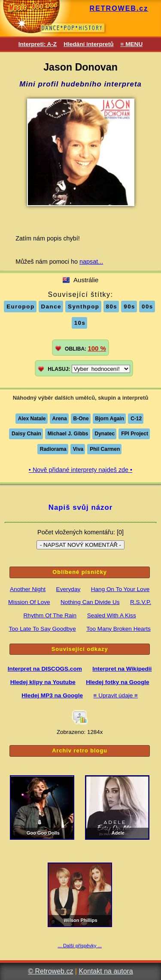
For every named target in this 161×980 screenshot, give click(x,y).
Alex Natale (32, 419)
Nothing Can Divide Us (90, 602)
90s (129, 307)
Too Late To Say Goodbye (43, 629)
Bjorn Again (110, 419)
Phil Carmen (105, 449)
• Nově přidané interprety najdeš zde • (80, 470)
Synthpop (84, 307)
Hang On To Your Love (120, 589)
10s (80, 323)
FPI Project (135, 434)
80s (112, 307)
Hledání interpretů (88, 44)
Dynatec (105, 434)
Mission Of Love (29, 602)
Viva (78, 449)
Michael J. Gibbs (68, 434)
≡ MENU (131, 44)
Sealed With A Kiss (112, 615)
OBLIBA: (85, 348)
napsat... (91, 262)
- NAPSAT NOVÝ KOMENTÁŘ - (80, 545)
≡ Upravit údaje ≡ (115, 695)
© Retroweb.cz (50, 971)
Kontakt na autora (106, 971)
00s (147, 307)
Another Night (28, 589)
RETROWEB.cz (119, 8)
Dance (52, 307)
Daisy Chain (26, 434)
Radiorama (53, 449)
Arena (60, 419)
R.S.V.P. (141, 602)
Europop (20, 307)
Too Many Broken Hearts (118, 629)
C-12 (136, 419)
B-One (81, 419)
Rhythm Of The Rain (50, 615)
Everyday (68, 589)
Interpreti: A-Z (38, 44)
